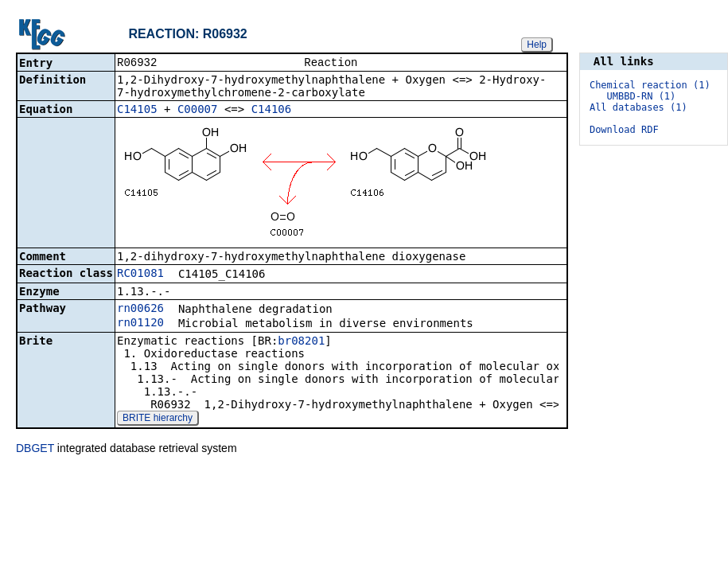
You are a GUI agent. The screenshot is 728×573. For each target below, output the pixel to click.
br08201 (301, 342)
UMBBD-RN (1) (642, 96)
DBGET (35, 450)
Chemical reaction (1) (650, 85)
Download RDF (624, 130)
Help (537, 45)
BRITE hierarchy (158, 419)
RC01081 (140, 275)
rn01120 (140, 324)
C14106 (272, 111)
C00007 (198, 111)
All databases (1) (638, 107)
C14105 (137, 111)
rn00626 (140, 310)
